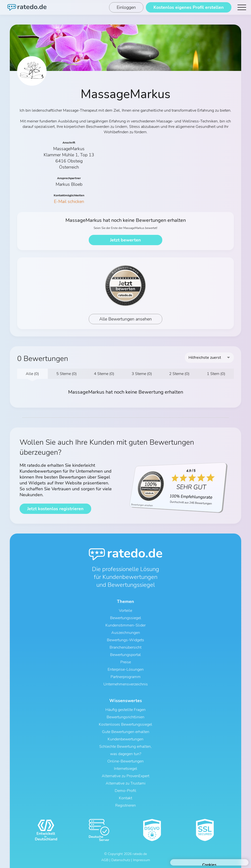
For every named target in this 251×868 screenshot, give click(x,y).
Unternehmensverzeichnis (126, 684)
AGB (105, 860)
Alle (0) (32, 374)
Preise (126, 662)
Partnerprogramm (126, 677)
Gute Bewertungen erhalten (126, 732)
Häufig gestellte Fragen (125, 710)
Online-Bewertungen (125, 761)
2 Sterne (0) (179, 374)
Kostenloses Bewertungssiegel (125, 724)
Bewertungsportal (125, 655)
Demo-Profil (125, 791)
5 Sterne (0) (67, 374)
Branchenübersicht (125, 647)
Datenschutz (121, 860)
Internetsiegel (126, 769)
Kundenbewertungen (125, 739)
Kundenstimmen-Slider (125, 625)
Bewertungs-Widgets (125, 640)
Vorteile (125, 611)
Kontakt (125, 798)
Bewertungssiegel (126, 618)
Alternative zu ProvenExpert (125, 776)
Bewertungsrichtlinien (125, 717)
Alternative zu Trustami (126, 783)
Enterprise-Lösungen (126, 669)
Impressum (142, 860)
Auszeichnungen (126, 633)
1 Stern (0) (216, 374)
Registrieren (125, 805)
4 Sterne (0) (104, 374)
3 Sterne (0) (142, 374)
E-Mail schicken (69, 201)
